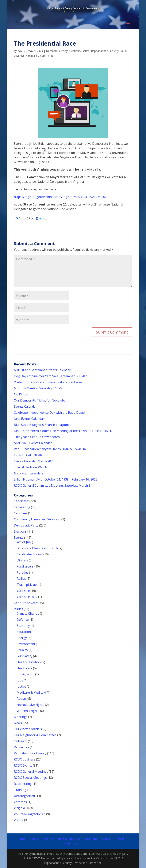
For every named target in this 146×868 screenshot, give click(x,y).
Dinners (22, 560)
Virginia (30, 56)
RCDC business (25, 759)
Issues (86, 51)
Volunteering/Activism (30, 814)
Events (19, 538)
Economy (23, 626)
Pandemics (21, 747)
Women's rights (28, 711)
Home (21, 839)
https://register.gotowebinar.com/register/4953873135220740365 (61, 197)
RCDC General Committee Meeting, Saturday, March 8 (52, 485)
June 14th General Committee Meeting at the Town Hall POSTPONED (63, 431)
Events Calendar (25, 406)
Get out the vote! (26, 603)
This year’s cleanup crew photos (37, 437)
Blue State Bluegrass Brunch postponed (43, 425)
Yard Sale (23, 591)
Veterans (20, 802)
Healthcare (25, 668)
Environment (26, 644)
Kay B (21, 51)
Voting (19, 820)
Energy (22, 638)
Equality (22, 650)
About (35, 839)
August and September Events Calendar (42, 370)
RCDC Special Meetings (30, 778)
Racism (22, 699)
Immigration (26, 674)
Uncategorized (24, 796)
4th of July (24, 542)
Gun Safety (25, 656)
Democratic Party (57, 51)
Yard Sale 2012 (27, 597)
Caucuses (21, 513)
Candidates (22, 501)
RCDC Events (23, 765)
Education (24, 632)
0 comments (46, 56)
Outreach (21, 741)
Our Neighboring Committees (35, 735)
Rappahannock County (105, 51)
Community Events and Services (36, 519)
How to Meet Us (69, 839)
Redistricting (23, 784)
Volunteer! (71, 843)
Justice (21, 686)
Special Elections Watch (30, 467)
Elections (75, 51)
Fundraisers (25, 566)
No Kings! (21, 394)
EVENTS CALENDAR (28, 455)
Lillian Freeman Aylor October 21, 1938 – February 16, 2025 (56, 479)
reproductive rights (31, 705)
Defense (23, 620)
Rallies (21, 579)
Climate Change (28, 613)
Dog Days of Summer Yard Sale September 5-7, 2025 (51, 376)
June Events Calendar (29, 419)
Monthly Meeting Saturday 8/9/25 (38, 388)
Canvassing (22, 507)
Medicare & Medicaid (31, 693)
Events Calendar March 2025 (34, 461)
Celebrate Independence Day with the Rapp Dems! (49, 413)
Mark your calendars (29, 473)
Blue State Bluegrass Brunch (37, 548)
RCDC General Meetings (31, 772)
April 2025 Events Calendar (33, 443)
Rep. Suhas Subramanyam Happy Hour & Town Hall (51, 449)
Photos (120, 839)
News (18, 723)
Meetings (21, 717)
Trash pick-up (27, 585)
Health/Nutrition (29, 662)
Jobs (20, 680)
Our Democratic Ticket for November (40, 400)
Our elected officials (28, 729)
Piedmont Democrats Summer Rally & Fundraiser (48, 382)
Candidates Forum (30, 554)
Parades (23, 572)
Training (20, 790)
